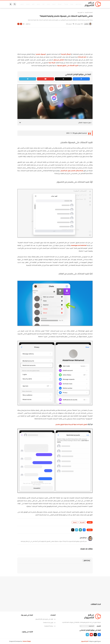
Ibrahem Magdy (27, 641)
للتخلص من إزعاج (59, 60)
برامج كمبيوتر (78, 4)
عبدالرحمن (86, 24)
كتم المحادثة (82, 57)
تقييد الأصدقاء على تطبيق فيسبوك (68, 65)
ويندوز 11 (65, 4)
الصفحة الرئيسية (89, 12)
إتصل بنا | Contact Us (49, 623)
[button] (84, 530)
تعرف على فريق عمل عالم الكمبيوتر (45, 619)
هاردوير (22, 4)
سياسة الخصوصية (50, 626)
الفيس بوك (80, 12)
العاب (43, 4)
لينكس (48, 4)
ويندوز (71, 4)
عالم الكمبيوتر (85, 641)
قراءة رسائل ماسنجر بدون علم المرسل (72, 171)
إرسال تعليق (87, 560)
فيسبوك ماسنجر (41, 54)
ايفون (33, 4)
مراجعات (27, 4)
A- (18, 24)
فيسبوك (59, 4)
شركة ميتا (52, 63)
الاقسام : (99, 626)
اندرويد (38, 4)
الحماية (53, 4)
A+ (21, 24)
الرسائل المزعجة (66, 54)
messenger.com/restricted (79, 245)
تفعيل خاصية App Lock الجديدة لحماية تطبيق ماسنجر (71, 424)
